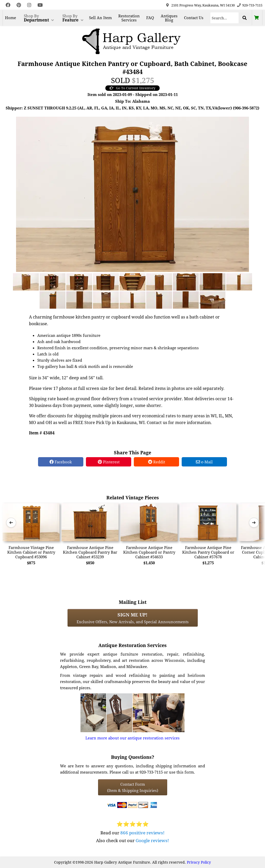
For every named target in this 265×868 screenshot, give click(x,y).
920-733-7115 (252, 5)
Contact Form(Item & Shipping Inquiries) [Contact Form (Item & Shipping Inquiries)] (133, 787)
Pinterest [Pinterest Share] (109, 462)
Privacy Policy (199, 862)
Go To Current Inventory (132, 88)
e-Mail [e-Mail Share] (204, 462)
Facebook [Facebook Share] (61, 462)
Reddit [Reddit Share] (157, 462)
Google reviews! (152, 840)
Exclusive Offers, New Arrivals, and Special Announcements (133, 618)
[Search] (224, 18)
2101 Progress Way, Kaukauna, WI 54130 (203, 5)
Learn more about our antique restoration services (132, 738)
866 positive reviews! (142, 833)
